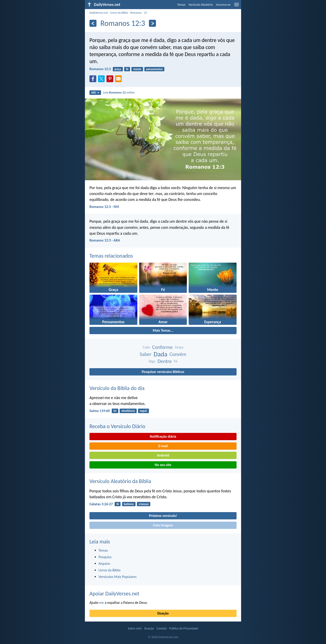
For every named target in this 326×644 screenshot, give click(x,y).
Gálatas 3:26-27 (101, 504)
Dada (161, 354)
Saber (146, 354)
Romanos (136, 13)
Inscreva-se (223, 5)
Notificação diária (163, 436)
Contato (162, 628)
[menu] (237, 6)
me (102, 603)
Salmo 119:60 (100, 411)
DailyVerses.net (99, 13)
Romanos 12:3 (100, 69)
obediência (128, 411)
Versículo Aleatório (201, 5)
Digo (152, 361)
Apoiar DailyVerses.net (114, 593)
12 (145, 13)
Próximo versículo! (163, 516)
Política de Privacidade (184, 628)
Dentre (165, 361)
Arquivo (104, 564)
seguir (144, 411)
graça (118, 69)
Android (163, 455)
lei (115, 411)
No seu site (163, 465)
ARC (95, 93)
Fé (176, 361)
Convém (178, 354)
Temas (181, 5)
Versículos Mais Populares (118, 577)
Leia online (119, 92)
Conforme (162, 347)
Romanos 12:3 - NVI (104, 207)
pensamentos (154, 69)
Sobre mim (135, 628)
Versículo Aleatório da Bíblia (120, 481)
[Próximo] (152, 23)
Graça (179, 347)
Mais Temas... (163, 330)
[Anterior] (93, 23)
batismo (129, 504)
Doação (163, 613)
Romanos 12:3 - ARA (105, 240)
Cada (146, 347)
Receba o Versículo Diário (117, 426)
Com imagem (163, 525)
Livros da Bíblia (119, 13)
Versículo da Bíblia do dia (117, 388)
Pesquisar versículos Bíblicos (163, 372)
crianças (144, 504)
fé (127, 69)
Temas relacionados (111, 256)
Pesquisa (105, 557)
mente (137, 69)
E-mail (163, 446)
